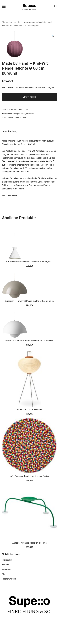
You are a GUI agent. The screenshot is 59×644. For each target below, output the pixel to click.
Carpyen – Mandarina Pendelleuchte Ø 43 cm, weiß (30, 262)
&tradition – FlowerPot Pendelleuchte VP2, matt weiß (30, 340)
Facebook (6, 569)
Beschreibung (10, 131)
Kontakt (5, 565)
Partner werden (9, 579)
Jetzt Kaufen (29, 97)
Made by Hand (20, 118)
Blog (4, 574)
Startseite (6, 22)
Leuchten (17, 22)
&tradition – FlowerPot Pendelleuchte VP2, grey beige (30, 301)
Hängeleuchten (30, 22)
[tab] (29, 132)
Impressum (7, 560)
